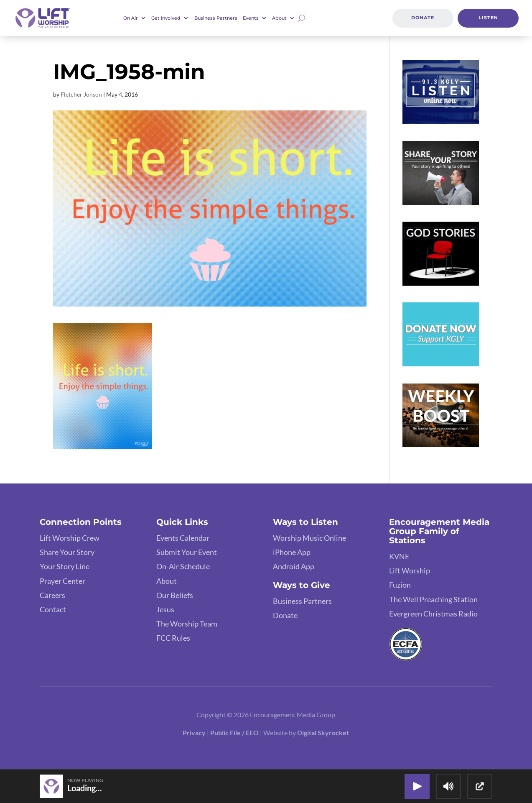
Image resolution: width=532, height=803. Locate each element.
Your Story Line (65, 566)
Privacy (194, 733)
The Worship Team (187, 624)
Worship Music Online (309, 538)
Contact (53, 609)
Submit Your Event (187, 552)
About (279, 18)
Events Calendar (183, 538)
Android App (294, 566)
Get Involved (166, 18)
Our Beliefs (175, 595)
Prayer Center (62, 581)
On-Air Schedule (183, 566)
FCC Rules (173, 638)
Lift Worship (410, 570)
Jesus (165, 609)
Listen (488, 18)
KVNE (399, 556)
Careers (52, 595)
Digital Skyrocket (323, 733)
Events (251, 18)
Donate (423, 18)
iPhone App (292, 552)
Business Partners (216, 18)
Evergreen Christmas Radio (433, 614)
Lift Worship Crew (70, 538)
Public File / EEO (234, 733)
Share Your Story (67, 552)
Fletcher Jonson (81, 94)
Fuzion (400, 585)
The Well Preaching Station (433, 599)
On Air (131, 18)
